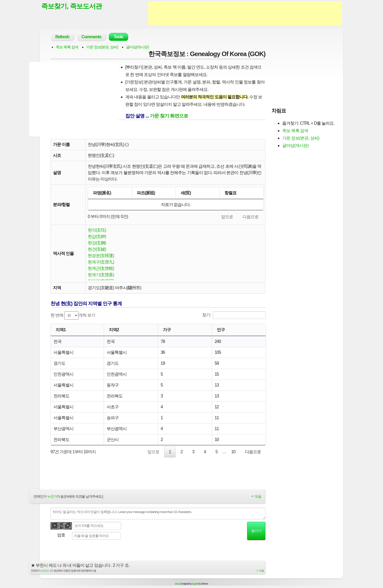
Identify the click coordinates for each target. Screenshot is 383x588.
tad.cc (177, 584)
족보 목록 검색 (67, 47)
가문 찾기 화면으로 (169, 116)
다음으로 (251, 217)
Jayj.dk (195, 584)
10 (233, 452)
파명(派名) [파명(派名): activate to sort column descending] (102, 193)
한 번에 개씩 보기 (73, 315)
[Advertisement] (245, 13)
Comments (92, 37)
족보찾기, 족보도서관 (72, 6)
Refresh (62, 37)
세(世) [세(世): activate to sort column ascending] (186, 193)
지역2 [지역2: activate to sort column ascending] (114, 330)
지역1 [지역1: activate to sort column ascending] (61, 330)
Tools (118, 37)
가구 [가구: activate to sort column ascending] (167, 330)
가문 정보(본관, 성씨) (102, 47)
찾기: (234, 315)
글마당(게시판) (137, 47)
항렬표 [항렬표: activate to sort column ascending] (230, 193)
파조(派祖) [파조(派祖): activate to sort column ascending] (146, 193)
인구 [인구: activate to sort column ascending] (221, 330)
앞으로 (227, 217)
